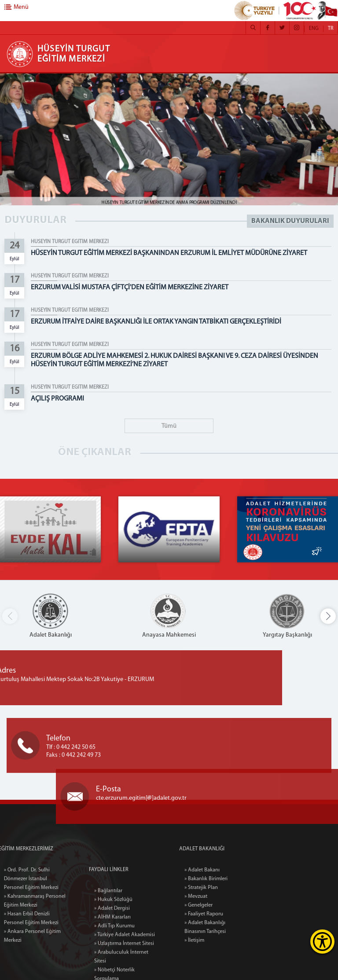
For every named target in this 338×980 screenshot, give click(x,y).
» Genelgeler (223, 905)
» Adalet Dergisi (112, 958)
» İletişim (219, 940)
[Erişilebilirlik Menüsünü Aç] (322, 942)
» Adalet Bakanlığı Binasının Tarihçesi (230, 927)
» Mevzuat (220, 896)
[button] (328, 616)
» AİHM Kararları (112, 967)
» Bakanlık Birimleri (231, 879)
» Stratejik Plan (226, 888)
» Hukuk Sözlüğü (113, 950)
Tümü (169, 426)
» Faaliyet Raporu (228, 914)
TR (331, 29)
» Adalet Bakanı (227, 870)
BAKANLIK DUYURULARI (290, 221)
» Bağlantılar (108, 941)
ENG (314, 29)
